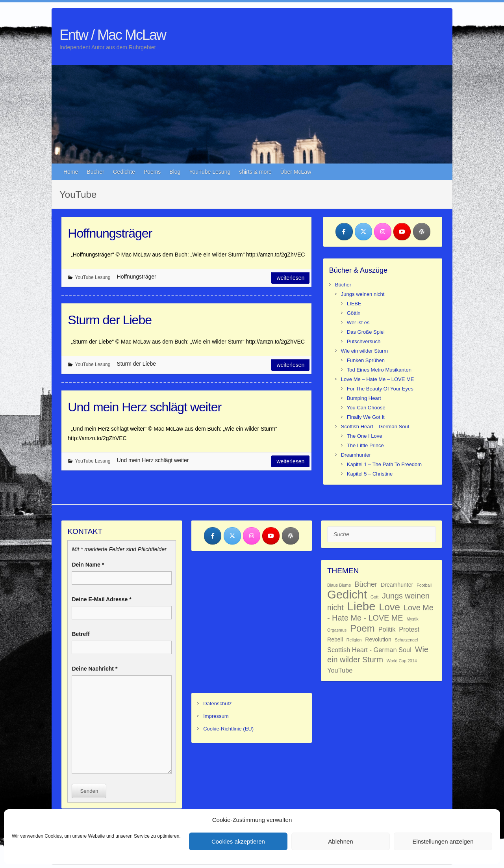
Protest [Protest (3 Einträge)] (409, 629)
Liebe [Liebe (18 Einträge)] (361, 606)
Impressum (216, 716)
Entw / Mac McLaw (113, 35)
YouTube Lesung (210, 172)
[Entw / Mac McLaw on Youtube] (402, 232)
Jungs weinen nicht (363, 294)
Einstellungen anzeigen (443, 841)
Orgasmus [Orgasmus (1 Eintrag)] (337, 630)
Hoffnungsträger (110, 233)
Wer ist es (358, 322)
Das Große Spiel (366, 332)
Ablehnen (340, 841)
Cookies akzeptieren (238, 841)
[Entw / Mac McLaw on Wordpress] (422, 232)
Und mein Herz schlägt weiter (145, 407)
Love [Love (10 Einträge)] (389, 607)
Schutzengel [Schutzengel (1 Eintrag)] (407, 640)
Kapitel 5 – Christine (370, 474)
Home (71, 172)
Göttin (354, 313)
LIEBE (354, 304)
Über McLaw (296, 172)
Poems (152, 172)
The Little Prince (365, 445)
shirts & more (255, 172)
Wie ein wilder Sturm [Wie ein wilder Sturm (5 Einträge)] (378, 654)
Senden (89, 791)
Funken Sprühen (366, 360)
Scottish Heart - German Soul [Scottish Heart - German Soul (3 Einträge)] (369, 650)
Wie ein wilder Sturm (364, 351)
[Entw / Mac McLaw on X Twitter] (363, 232)
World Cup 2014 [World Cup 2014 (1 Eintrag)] (402, 661)
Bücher (95, 172)
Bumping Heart (364, 398)
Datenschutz (217, 704)
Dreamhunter (356, 455)
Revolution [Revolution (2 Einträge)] (378, 639)
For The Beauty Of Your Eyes (380, 389)
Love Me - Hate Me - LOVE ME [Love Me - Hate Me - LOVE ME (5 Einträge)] (380, 613)
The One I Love (365, 436)
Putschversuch (364, 341)
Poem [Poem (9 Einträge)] (362, 628)
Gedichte (124, 172)
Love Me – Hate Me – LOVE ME (378, 379)
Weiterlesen (290, 278)
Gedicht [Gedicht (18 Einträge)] (347, 594)
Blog (175, 172)
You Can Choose (366, 408)
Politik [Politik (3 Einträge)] (387, 629)
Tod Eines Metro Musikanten (379, 370)
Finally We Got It (366, 417)
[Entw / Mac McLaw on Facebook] (344, 232)
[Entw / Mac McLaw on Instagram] (383, 232)
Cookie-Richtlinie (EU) (228, 729)
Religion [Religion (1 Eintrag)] (354, 640)
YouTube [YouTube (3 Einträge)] (340, 670)
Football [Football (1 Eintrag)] (424, 585)
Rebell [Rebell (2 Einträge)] (335, 639)
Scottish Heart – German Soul (375, 427)
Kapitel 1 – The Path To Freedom (384, 464)
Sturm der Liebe (110, 320)
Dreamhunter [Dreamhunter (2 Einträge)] (397, 585)
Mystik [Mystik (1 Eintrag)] (412, 619)
